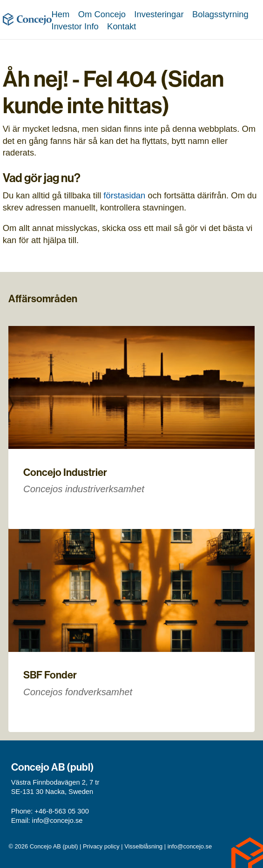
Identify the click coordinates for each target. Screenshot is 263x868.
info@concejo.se (57, 821)
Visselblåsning (143, 846)
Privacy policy (101, 846)
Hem (61, 14)
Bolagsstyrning (220, 14)
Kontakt (121, 26)
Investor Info (75, 26)
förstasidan (124, 195)
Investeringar (159, 14)
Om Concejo (102, 14)
